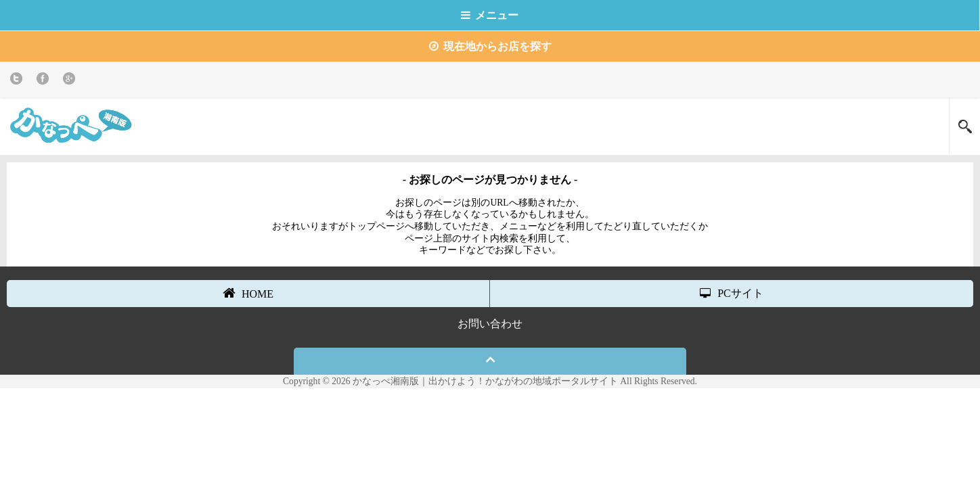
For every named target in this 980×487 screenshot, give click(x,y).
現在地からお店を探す (490, 46)
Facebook (45, 81)
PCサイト (732, 293)
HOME (248, 293)
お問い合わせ (490, 324)
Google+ (71, 81)
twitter (19, 81)
